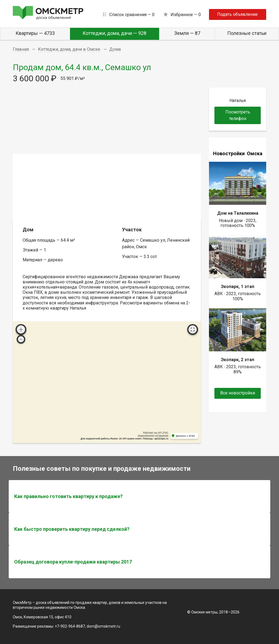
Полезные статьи (247, 33)
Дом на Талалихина (238, 213)
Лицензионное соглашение (153, 436)
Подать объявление (237, 14)
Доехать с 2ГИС (186, 436)
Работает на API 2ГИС (156, 433)
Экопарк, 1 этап (238, 287)
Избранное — (186, 15)
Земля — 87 (187, 33)
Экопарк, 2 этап (238, 360)
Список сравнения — (132, 15)
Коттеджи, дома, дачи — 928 (114, 33)
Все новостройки (238, 393)
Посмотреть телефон (238, 115)
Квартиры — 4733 (35, 33)
